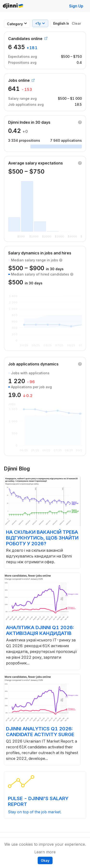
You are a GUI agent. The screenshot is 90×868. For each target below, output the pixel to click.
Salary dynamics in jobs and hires (40, 253)
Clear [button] (76, 23)
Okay (45, 860)
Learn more (45, 852)
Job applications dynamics (33, 364)
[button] (80, 122)
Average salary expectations (36, 163)
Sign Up (76, 6)
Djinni (13, 6)
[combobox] (15, 24)
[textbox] (15, 24)
